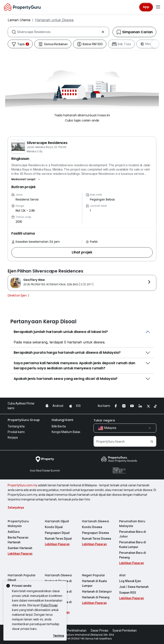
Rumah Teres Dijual (58, 539)
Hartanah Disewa (95, 521)
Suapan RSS (128, 593)
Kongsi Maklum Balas (66, 432)
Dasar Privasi (100, 631)
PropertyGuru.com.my (23, 485)
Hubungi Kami (62, 420)
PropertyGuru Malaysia (18, 524)
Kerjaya (13, 437)
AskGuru (14, 532)
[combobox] (58, 32)
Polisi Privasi (49, 605)
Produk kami (16, 432)
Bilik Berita (59, 426)
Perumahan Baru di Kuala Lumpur (133, 545)
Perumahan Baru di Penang (133, 555)
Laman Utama (19, 20)
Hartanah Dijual (57, 521)
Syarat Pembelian (125, 631)
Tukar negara (104, 420)
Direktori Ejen (19, 295)
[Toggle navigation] (158, 7)
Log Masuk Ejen (130, 581)
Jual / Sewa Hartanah (134, 587)
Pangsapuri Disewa (95, 533)
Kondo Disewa (92, 527)
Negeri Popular (94, 575)
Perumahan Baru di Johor (133, 534)
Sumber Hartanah (20, 548)
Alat (122, 575)
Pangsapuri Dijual (57, 533)
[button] (26, 179)
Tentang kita (16, 426)
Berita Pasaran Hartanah (18, 540)
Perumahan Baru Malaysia (132, 524)
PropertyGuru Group (24, 420)
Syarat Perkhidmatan (72, 631)
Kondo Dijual (54, 527)
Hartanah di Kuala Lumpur (94, 583)
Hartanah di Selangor (97, 592)
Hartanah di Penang (96, 597)
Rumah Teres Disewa (97, 539)
